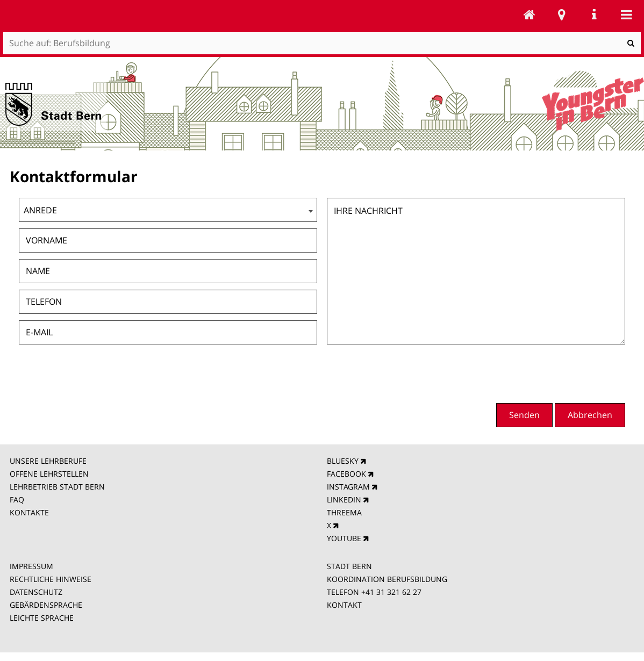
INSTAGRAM (348, 487)
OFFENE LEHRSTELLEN (49, 474)
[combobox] (168, 210)
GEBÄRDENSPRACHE (46, 605)
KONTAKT (344, 605)
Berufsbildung (529, 15)
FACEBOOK (346, 474)
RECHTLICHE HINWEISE (51, 579)
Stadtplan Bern (562, 15)
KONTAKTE (29, 512)
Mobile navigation (626, 15)
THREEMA (344, 512)
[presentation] (543, 372)
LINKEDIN (344, 500)
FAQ (17, 500)
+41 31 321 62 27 (391, 592)
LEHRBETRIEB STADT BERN (57, 487)
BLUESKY (343, 461)
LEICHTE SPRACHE (42, 618)
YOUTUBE (344, 538)
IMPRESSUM (31, 566)
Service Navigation (594, 15)
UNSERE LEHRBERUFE (48, 461)
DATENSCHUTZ (36, 592)
